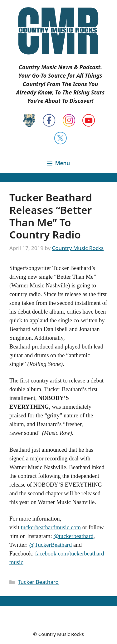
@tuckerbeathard (73, 536)
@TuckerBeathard (50, 545)
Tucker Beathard (38, 582)
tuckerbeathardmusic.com (51, 527)
